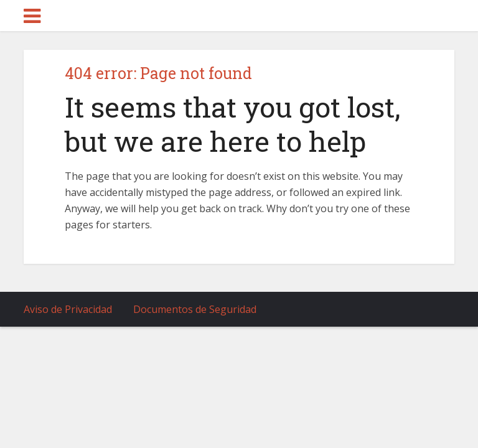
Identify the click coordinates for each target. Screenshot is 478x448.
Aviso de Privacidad (68, 309)
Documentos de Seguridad (195, 309)
